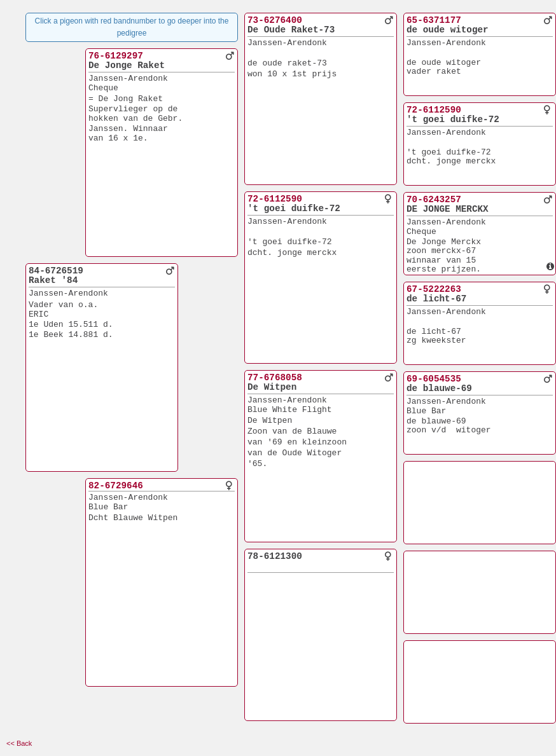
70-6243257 (434, 200)
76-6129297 (116, 56)
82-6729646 (116, 486)
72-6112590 (275, 199)
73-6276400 (275, 20)
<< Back (19, 743)
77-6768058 (275, 378)
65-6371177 (434, 20)
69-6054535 (434, 379)
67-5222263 (434, 289)
